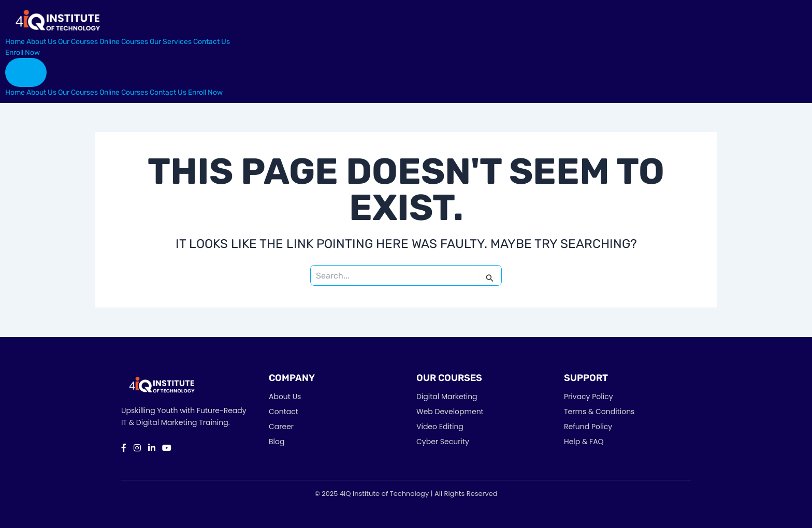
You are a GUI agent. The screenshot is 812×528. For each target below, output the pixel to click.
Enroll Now (23, 53)
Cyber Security (443, 442)
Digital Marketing (447, 397)
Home (15, 42)
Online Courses (124, 42)
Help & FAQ (584, 442)
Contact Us (212, 42)
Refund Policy (588, 427)
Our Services (171, 42)
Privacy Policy (589, 397)
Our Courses (78, 42)
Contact (284, 412)
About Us (41, 42)
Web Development (450, 412)
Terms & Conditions (599, 412)
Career (281, 427)
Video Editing (440, 427)
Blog (277, 442)
